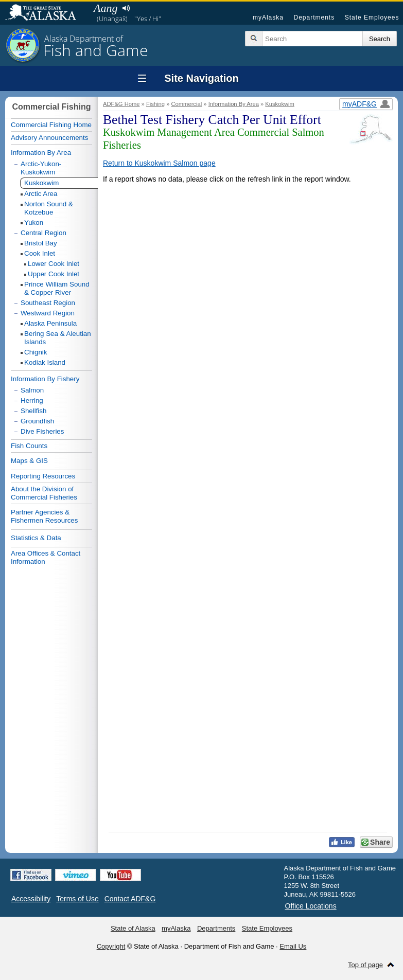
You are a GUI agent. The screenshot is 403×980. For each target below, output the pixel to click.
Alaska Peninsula (50, 323)
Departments (314, 17)
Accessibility (31, 899)
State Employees (372, 17)
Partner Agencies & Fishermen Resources (44, 516)
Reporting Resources (43, 476)
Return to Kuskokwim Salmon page (159, 163)
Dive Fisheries (42, 431)
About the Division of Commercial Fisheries (44, 493)
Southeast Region (48, 303)
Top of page (365, 965)
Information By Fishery (45, 379)
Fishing (155, 104)
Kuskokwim (280, 104)
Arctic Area (41, 194)
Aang (106, 8)
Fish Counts (29, 446)
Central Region (43, 233)
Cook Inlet (40, 253)
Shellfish (33, 411)
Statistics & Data (36, 538)
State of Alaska (46, 13)
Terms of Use (77, 899)
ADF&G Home (121, 104)
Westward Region (48, 313)
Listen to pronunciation (126, 8)
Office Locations (311, 906)
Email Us (293, 946)
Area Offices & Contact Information (46, 557)
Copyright (111, 946)
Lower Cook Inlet (54, 264)
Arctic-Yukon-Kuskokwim (41, 168)
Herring (32, 400)
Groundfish (37, 421)
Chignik (36, 352)
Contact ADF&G (130, 899)
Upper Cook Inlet (54, 274)
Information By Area (234, 104)
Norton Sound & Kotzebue (49, 208)
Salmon (32, 390)
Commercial (186, 104)
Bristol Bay (41, 243)
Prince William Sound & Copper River (57, 288)
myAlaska (268, 17)
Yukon (34, 222)
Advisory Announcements (49, 138)
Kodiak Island (45, 362)
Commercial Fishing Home (51, 125)
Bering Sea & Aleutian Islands (58, 338)
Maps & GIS (29, 461)
